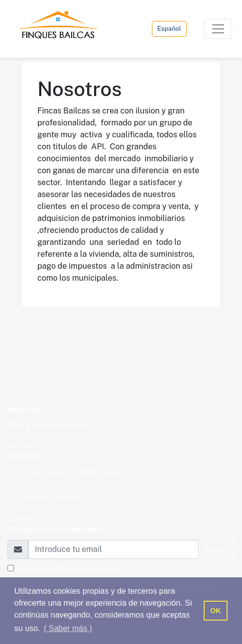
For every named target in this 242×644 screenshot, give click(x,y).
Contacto (25, 519)
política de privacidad (83, 569)
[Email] (114, 549)
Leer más (25, 445)
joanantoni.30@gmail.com (60, 498)
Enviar (217, 549)
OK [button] (216, 611)
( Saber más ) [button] (68, 628)
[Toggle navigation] (218, 29)
